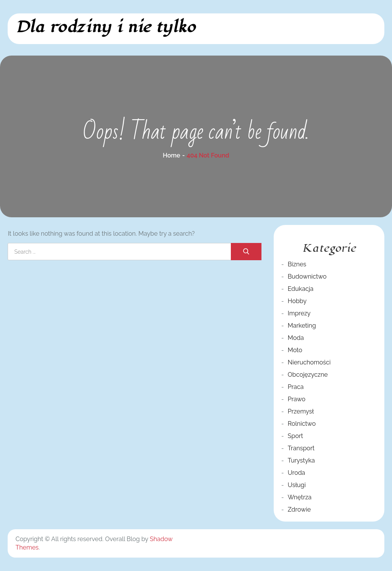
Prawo (297, 399)
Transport (301, 448)
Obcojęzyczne (308, 375)
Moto (295, 350)
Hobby (297, 301)
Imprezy (299, 313)
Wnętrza (300, 497)
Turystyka (301, 460)
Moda (296, 338)
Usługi (297, 485)
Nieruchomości (309, 362)
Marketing (302, 326)
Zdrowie (299, 509)
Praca (296, 387)
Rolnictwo (302, 424)
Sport (296, 436)
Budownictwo (307, 276)
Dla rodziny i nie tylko (105, 27)
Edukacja (301, 289)
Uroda (297, 473)
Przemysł (301, 411)
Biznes (297, 264)
